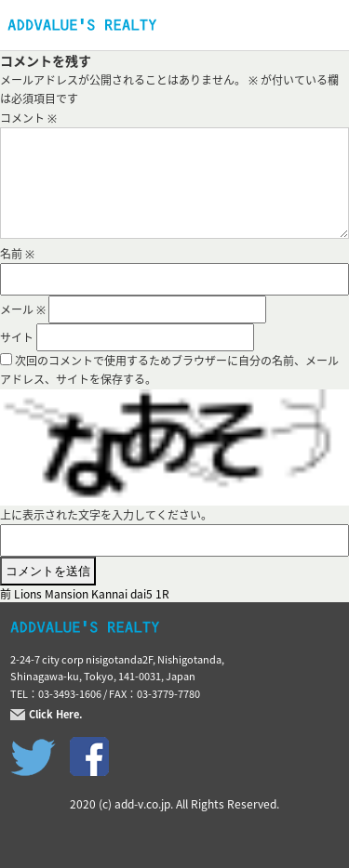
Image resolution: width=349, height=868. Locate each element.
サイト (17, 337)
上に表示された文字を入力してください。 (106, 515)
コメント (28, 118)
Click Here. (56, 715)
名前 (17, 254)
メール (23, 309)
